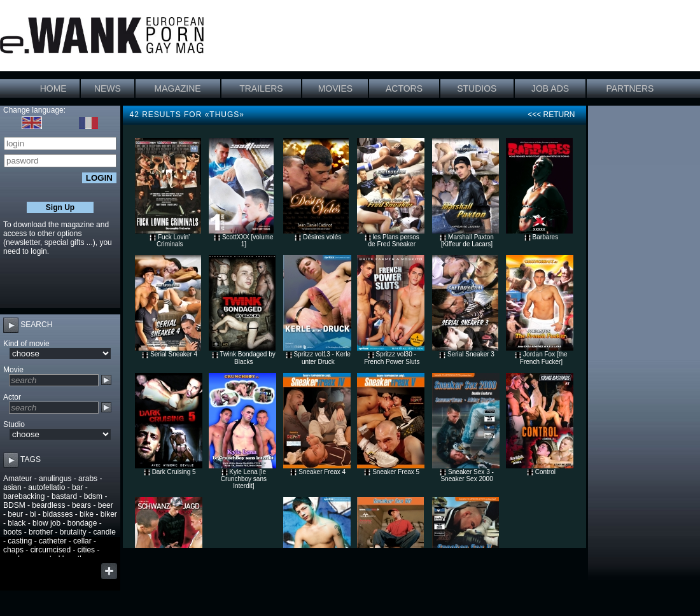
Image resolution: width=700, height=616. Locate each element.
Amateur (17, 479)
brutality (73, 532)
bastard (64, 496)
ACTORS (404, 88)
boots (12, 532)
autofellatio (46, 487)
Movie (13, 370)
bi (33, 514)
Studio (14, 424)
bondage (82, 523)
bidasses (58, 514)
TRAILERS (261, 88)
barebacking (24, 496)
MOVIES (335, 88)
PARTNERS (630, 88)
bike (87, 514)
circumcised (51, 550)
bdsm (93, 496)
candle (104, 532)
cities (86, 550)
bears (81, 505)
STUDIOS (477, 88)
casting (20, 541)
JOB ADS (550, 88)
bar (77, 487)
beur (15, 514)
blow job (46, 523)
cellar (82, 541)
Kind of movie (26, 344)
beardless (48, 505)
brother (41, 532)
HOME (53, 88)
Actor (12, 397)
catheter (52, 541)
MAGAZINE (178, 88)
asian (12, 487)
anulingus (55, 479)
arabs (88, 479)
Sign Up (60, 207)
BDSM (14, 505)
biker (109, 514)
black (17, 523)
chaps (13, 550)
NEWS (108, 88)
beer (106, 505)
